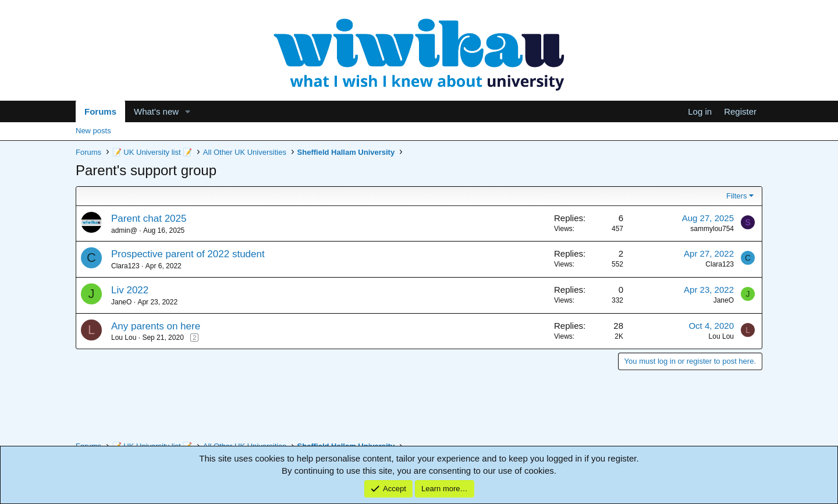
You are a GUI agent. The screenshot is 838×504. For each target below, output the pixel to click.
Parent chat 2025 (149, 219)
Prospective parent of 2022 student (188, 254)
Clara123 (125, 266)
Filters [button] (736, 196)
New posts (93, 131)
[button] (188, 111)
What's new (156, 111)
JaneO (121, 302)
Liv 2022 (130, 290)
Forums (100, 111)
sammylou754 (712, 229)
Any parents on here (156, 326)
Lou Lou (124, 338)
